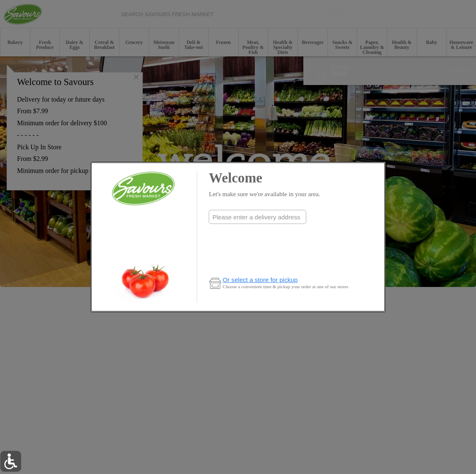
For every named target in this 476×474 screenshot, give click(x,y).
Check (258, 234)
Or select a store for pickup (260, 280)
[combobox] (257, 217)
